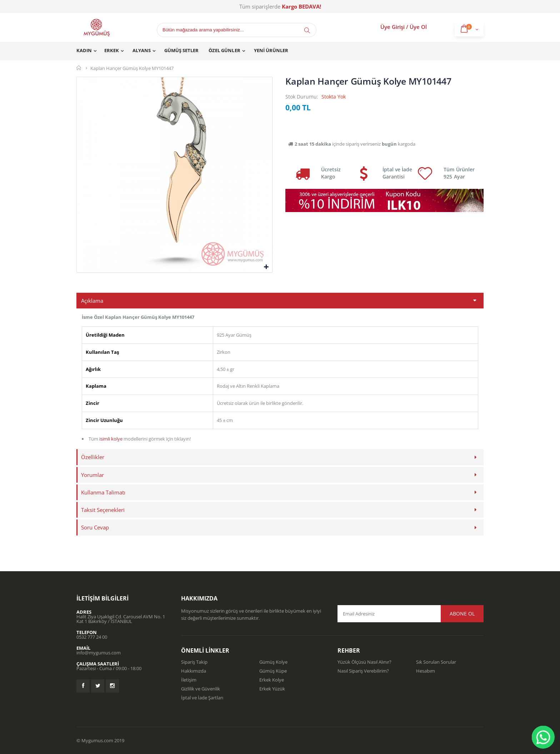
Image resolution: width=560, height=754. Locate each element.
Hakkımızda (194, 671)
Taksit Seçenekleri (103, 510)
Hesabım (426, 671)
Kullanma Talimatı (103, 492)
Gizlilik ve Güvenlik (201, 689)
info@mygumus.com (99, 653)
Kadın (84, 50)
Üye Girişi (392, 27)
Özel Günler (224, 50)
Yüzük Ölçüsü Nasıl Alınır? (364, 662)
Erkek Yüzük (272, 689)
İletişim (189, 680)
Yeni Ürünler (271, 50)
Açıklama (92, 301)
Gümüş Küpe (273, 671)
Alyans (142, 50)
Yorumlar (92, 475)
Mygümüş (79, 68)
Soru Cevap (95, 527)
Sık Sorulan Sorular (436, 662)
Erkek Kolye (272, 680)
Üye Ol (418, 27)
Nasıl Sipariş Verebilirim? (363, 671)
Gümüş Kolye (273, 662)
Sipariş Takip (194, 662)
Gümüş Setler (181, 50)
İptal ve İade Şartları (202, 698)
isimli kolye (111, 439)
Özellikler (93, 457)
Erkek (112, 50)
